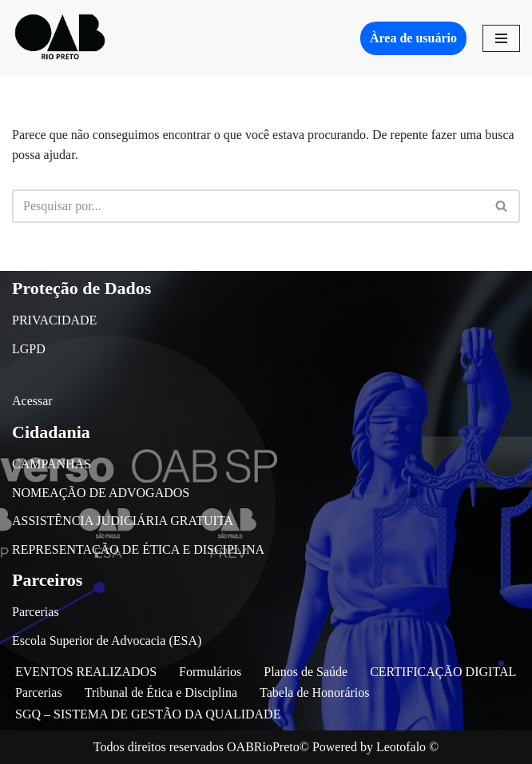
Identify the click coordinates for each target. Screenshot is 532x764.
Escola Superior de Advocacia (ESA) (107, 641)
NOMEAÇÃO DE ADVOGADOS (101, 493)
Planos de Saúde (306, 672)
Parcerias (36, 612)
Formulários (210, 672)
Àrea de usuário (413, 38)
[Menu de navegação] (501, 38)
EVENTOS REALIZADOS (86, 672)
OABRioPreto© (268, 747)
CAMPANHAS (52, 464)
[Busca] (248, 206)
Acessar (32, 401)
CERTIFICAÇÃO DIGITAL (443, 672)
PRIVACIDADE (54, 320)
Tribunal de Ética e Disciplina (161, 692)
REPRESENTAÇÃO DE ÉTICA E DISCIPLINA (138, 549)
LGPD (29, 349)
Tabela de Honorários (315, 692)
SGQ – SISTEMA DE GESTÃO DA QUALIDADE (148, 714)
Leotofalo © (407, 747)
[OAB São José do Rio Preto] (60, 38)
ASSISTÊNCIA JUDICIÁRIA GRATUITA (123, 521)
